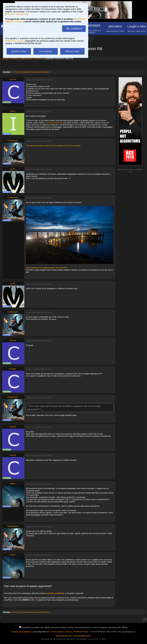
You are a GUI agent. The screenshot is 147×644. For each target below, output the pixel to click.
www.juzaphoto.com (64, 636)
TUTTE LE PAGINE (20, 72)
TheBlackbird (13, 141)
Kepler (13, 483)
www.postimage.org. (54, 123)
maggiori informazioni (16, 14)
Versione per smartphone (21, 632)
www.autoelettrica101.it (82, 636)
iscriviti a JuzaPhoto (55, 593)
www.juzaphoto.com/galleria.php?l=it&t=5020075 (47, 268)
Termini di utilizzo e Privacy (61, 632)
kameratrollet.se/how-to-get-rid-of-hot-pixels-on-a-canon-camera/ (53, 146)
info (130, 172)
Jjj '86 (13, 169)
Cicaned (13, 79)
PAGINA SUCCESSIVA (40, 72)
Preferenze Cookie (14, 41)
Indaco (13, 111)
